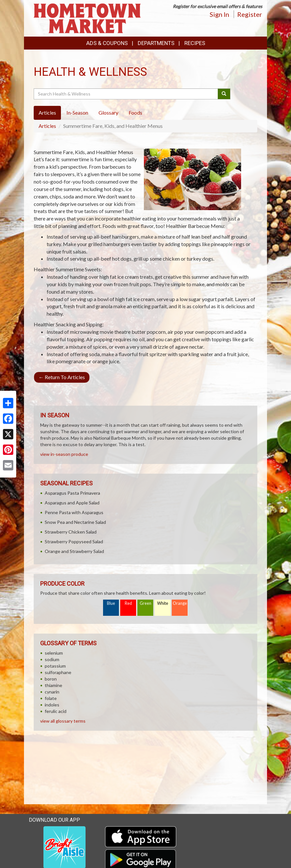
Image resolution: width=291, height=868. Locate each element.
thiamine (53, 685)
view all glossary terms (63, 721)
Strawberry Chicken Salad (71, 532)
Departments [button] (156, 43)
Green (145, 603)
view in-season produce (64, 454)
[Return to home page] (87, 18)
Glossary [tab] (108, 113)
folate (51, 698)
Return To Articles (62, 377)
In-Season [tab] (77, 113)
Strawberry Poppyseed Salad (74, 541)
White (163, 603)
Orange (180, 603)
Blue (111, 603)
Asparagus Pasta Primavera (72, 493)
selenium (54, 653)
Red (128, 603)
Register (250, 14)
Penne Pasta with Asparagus (74, 512)
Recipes (195, 43)
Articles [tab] (47, 113)
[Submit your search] (224, 94)
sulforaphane (58, 672)
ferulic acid (56, 711)
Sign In (219, 14)
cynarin (52, 692)
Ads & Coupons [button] (107, 43)
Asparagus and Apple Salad (72, 503)
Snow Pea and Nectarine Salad (75, 522)
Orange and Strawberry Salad (74, 551)
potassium (55, 666)
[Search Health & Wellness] (126, 94)
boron (51, 679)
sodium (52, 659)
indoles (52, 705)
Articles (47, 126)
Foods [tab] (135, 113)
